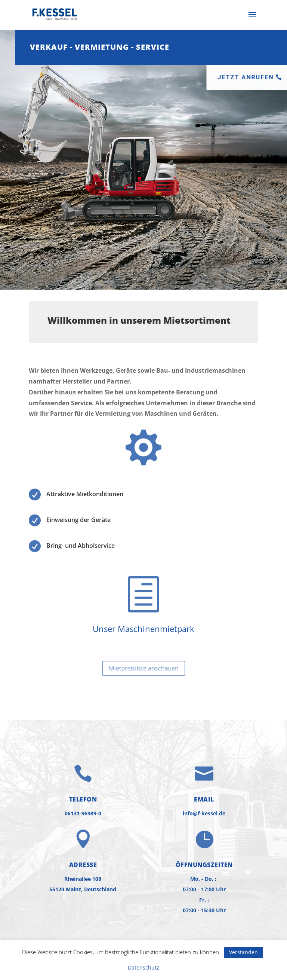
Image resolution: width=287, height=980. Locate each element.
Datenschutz (143, 967)
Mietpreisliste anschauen (143, 668)
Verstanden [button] (243, 952)
